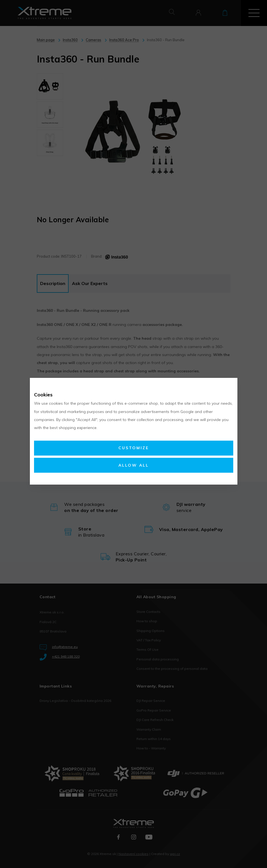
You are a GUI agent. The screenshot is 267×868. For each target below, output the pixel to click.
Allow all (134, 465)
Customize (134, 448)
